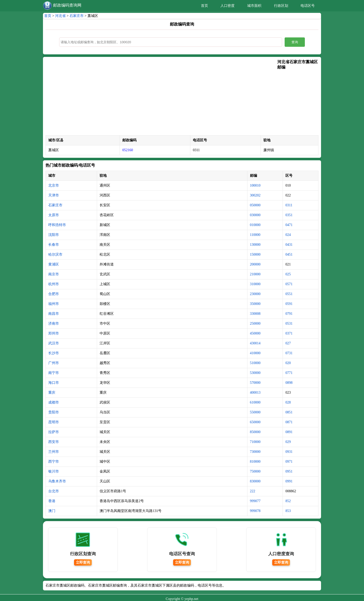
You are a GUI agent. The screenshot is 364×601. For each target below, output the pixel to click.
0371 (289, 333)
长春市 (54, 245)
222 (253, 491)
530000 (255, 373)
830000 (255, 481)
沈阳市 (54, 235)
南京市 (54, 274)
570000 (255, 383)
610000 (255, 402)
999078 (255, 511)
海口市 (54, 383)
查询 (295, 42)
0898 (289, 383)
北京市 (54, 185)
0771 (289, 373)
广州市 (54, 363)
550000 (255, 412)
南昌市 (54, 314)
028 (288, 402)
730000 (255, 452)
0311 (289, 205)
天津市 (54, 195)
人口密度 (227, 6)
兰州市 (54, 452)
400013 (255, 393)
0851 (289, 412)
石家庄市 (77, 16)
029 (288, 442)
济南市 (54, 324)
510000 (255, 363)
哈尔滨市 (55, 254)
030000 (255, 215)
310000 (255, 284)
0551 (289, 294)
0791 (289, 314)
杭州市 (54, 284)
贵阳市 (54, 412)
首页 (204, 6)
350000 (255, 304)
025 (288, 274)
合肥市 (54, 294)
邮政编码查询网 (67, 5)
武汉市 (54, 343)
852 (288, 501)
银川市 (54, 471)
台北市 (54, 491)
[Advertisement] (161, 97)
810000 (255, 462)
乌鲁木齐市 (57, 481)
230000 (255, 294)
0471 (289, 225)
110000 (255, 235)
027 (288, 343)
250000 (255, 324)
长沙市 (54, 353)
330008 (255, 314)
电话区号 (308, 6)
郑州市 (54, 333)
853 (288, 511)
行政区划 (281, 6)
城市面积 (254, 6)
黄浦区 (54, 264)
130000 (255, 245)
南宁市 (54, 373)
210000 (255, 274)
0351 (289, 215)
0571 (289, 284)
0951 (289, 471)
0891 (289, 432)
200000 (255, 264)
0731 (289, 353)
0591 (289, 304)
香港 (52, 501)
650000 (255, 422)
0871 (289, 422)
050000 (255, 205)
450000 (255, 333)
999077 (255, 501)
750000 (255, 471)
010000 (255, 225)
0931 (289, 452)
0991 (289, 481)
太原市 (54, 215)
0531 (289, 324)
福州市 (54, 304)
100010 (255, 185)
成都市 (54, 402)
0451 (289, 254)
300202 (255, 195)
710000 (255, 442)
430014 (255, 343)
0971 (289, 462)
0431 (289, 245)
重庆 (52, 393)
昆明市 (54, 422)
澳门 (52, 511)
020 (288, 363)
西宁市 (54, 462)
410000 (255, 353)
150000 (255, 254)
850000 (255, 432)
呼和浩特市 (57, 225)
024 (288, 235)
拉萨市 (54, 432)
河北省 (60, 16)
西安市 (54, 442)
